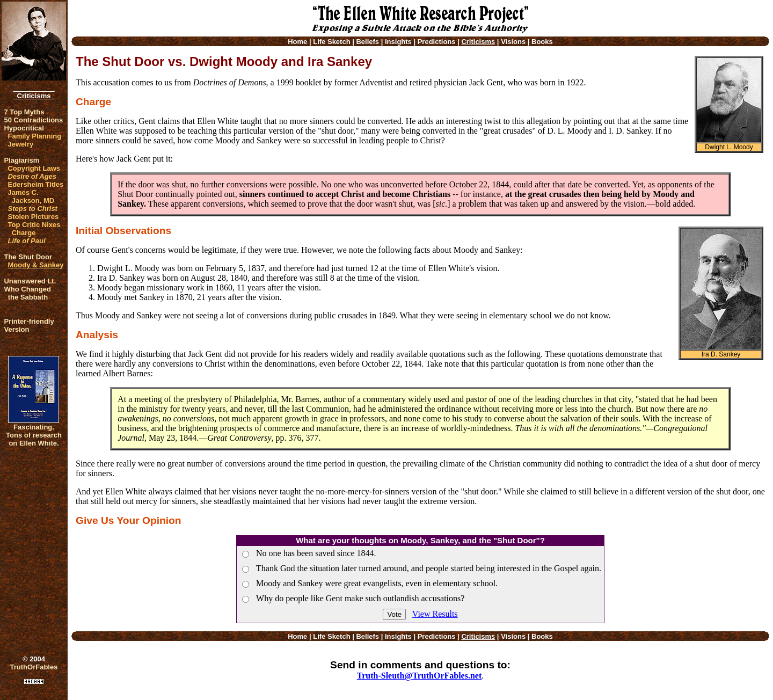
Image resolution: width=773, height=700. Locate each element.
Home (297, 42)
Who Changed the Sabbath (27, 293)
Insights (398, 42)
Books (542, 42)
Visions (513, 42)
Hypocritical (24, 128)
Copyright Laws (34, 168)
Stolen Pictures (33, 217)
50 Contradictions (33, 120)
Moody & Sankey (35, 265)
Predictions (437, 42)
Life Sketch (331, 42)
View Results (435, 614)
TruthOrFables (34, 667)
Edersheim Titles (35, 184)
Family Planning (34, 136)
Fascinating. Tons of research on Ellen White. (34, 435)
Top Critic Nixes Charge (34, 229)
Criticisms (34, 96)
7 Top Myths (24, 112)
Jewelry (20, 144)
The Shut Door (28, 257)
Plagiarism (21, 160)
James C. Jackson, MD (31, 196)
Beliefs (367, 42)
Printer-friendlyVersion (29, 325)
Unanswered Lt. (30, 281)
